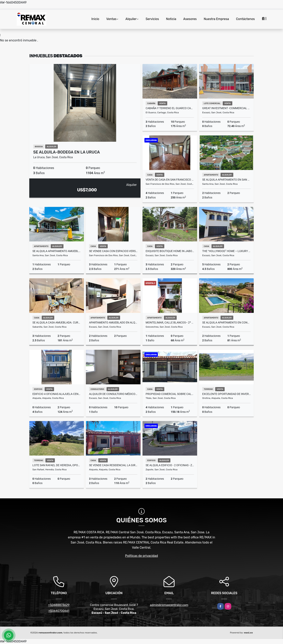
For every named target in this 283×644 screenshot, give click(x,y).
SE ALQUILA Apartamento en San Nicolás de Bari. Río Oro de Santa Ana (226, 180)
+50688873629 (59, 605)
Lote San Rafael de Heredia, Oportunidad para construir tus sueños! (57, 465)
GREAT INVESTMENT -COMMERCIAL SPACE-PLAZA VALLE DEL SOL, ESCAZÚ (226, 108)
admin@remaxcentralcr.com (169, 605)
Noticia (171, 19)
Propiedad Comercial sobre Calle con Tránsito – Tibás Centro (170, 394)
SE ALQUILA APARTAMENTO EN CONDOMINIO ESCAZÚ (226, 322)
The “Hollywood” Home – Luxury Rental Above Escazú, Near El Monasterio (226, 251)
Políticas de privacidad (142, 556)
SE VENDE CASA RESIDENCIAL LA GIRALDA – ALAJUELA (113, 465)
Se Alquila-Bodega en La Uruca (67, 152)
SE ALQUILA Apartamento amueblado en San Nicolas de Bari (57, 251)
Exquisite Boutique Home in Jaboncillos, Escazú (170, 251)
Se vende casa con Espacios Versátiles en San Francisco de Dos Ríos (113, 251)
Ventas (111, 19)
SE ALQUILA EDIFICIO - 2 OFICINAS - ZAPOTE (170, 465)
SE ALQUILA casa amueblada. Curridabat (57, 322)
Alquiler (131, 19)
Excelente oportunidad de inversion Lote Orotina (226, 394)
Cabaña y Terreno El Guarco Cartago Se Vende (170, 108)
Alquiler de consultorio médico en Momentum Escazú (113, 394)
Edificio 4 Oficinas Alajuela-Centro (57, 394)
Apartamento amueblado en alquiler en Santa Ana (113, 322)
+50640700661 (59, 611)
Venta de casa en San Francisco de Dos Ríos (170, 180)
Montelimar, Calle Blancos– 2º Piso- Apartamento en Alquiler (170, 322)
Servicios (152, 19)
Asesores (190, 19)
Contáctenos (245, 19)
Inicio (95, 19)
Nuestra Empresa (216, 19)
